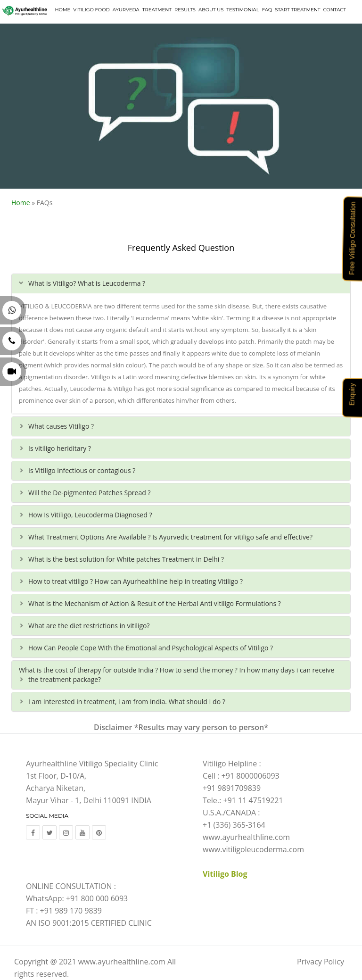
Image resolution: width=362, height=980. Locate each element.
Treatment (157, 10)
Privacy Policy (321, 962)
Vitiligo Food (91, 10)
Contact (335, 10)
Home (62, 10)
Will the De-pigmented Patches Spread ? (89, 493)
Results (185, 10)
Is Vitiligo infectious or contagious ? (82, 470)
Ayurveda (126, 10)
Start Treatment (297, 10)
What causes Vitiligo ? (61, 426)
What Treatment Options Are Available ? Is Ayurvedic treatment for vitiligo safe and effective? (170, 537)
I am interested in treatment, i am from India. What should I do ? (127, 702)
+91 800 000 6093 (97, 898)
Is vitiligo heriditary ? (60, 448)
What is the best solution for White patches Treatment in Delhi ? (126, 559)
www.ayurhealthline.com (122, 962)
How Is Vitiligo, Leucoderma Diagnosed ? (90, 515)
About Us (211, 10)
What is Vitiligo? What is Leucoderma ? (87, 283)
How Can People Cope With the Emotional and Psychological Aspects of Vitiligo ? (151, 648)
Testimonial (243, 10)
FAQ (267, 10)
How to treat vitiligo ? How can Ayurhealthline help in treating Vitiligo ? (136, 581)
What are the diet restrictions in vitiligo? (89, 626)
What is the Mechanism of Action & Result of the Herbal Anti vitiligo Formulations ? (155, 603)
